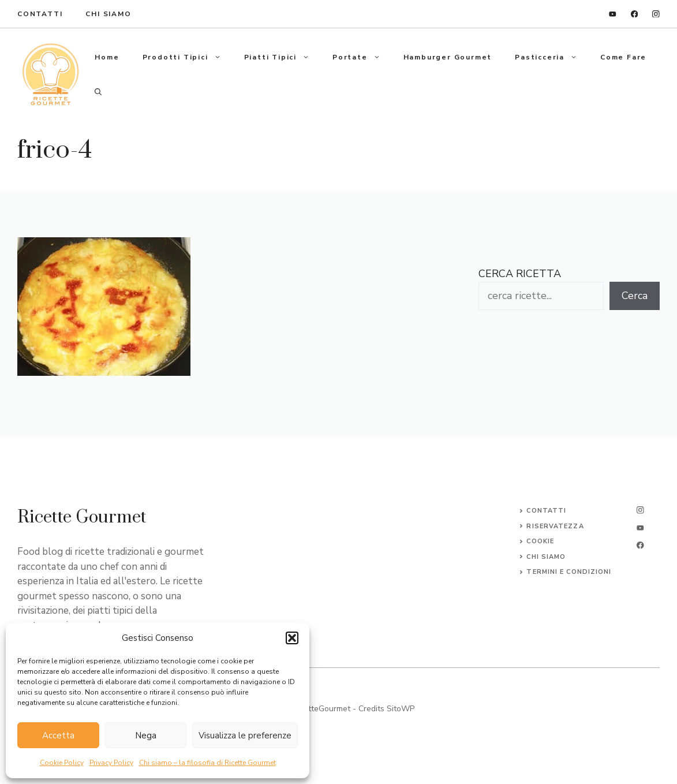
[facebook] (635, 14)
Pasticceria (552, 57)
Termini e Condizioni (569, 572)
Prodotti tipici (188, 57)
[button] (292, 638)
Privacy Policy (111, 763)
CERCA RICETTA (520, 274)
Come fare (623, 57)
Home (107, 57)
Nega (146, 736)
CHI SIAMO (546, 557)
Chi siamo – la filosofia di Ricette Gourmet (207, 763)
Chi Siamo (108, 14)
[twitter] (640, 528)
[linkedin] (613, 14)
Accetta (58, 736)
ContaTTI (40, 14)
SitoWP (401, 709)
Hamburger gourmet (448, 57)
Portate (362, 57)
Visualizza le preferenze (245, 736)
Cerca (635, 296)
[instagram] (656, 14)
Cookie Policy (62, 763)
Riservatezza (555, 526)
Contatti (546, 511)
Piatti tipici (283, 57)
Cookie (540, 541)
